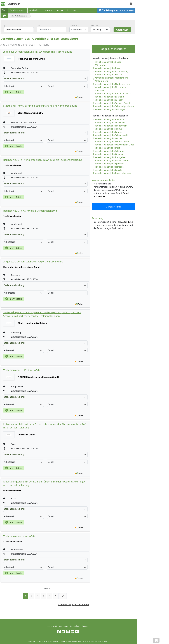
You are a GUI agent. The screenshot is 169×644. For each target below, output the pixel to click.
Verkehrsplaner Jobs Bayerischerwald (113, 173)
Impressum (63, 626)
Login (49, 626)
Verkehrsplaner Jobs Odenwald (110, 154)
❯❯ (63, 596)
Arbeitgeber (34, 10)
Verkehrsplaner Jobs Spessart (109, 164)
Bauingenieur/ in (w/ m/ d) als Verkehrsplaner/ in (30, 211)
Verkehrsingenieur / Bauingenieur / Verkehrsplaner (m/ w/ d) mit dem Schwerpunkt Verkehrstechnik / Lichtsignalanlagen (42, 314)
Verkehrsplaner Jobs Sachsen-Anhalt (113, 103)
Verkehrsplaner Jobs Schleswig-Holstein (114, 106)
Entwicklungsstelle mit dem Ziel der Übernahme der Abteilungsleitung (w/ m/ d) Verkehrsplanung (44, 426)
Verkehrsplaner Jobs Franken (109, 132)
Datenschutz (75, 626)
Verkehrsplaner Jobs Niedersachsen (112, 84)
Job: (6, 26)
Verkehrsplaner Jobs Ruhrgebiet (110, 157)
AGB (55, 626)
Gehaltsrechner (114, 207)
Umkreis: (95, 26)
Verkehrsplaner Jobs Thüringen (110, 109)
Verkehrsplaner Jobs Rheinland (110, 119)
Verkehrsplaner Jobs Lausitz (108, 170)
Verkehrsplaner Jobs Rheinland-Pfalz (113, 94)
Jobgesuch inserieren (113, 49)
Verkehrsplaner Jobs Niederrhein (111, 126)
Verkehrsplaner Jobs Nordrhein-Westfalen (110, 89)
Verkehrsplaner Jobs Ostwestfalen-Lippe (114, 145)
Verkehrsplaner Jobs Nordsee (109, 167)
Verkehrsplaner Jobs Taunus (108, 129)
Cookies (85, 626)
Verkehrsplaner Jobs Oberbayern (111, 123)
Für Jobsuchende (17, 10)
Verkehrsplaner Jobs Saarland (109, 97)
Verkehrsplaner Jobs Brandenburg (112, 71)
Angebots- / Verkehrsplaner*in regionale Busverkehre (33, 262)
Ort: (39, 26)
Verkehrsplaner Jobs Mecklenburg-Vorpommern (112, 79)
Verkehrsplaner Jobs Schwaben (110, 151)
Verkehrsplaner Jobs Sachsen (109, 100)
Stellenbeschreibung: (45, 79)
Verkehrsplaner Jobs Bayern (108, 68)
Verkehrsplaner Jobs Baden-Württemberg (108, 64)
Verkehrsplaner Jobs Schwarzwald (111, 135)
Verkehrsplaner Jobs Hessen (109, 75)
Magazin (48, 10)
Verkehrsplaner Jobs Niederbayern (112, 142)
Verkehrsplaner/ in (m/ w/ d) (19, 536)
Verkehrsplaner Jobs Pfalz (107, 148)
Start (4, 10)
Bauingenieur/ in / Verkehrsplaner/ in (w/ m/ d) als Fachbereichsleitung (43, 160)
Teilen (81, 97)
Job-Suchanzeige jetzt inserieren (73, 604)
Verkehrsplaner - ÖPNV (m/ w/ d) (21, 370)
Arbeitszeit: (75, 26)
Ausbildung (71, 10)
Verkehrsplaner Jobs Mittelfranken (112, 160)
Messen (60, 10)
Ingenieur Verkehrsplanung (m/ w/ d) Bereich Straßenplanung (38, 52)
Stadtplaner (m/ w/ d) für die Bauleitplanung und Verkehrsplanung (40, 106)
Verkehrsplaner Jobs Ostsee (108, 138)
